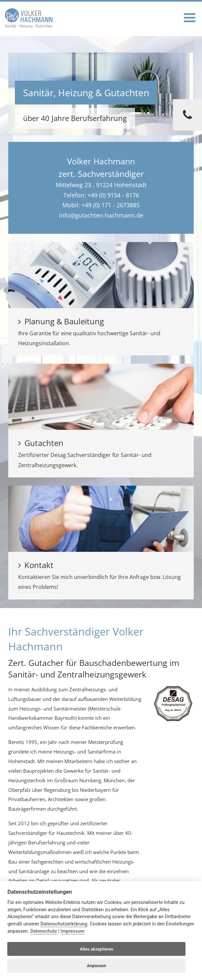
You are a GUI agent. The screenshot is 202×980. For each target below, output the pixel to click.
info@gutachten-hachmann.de (101, 215)
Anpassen (96, 966)
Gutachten (41, 443)
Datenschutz (44, 931)
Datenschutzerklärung (64, 924)
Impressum (72, 931)
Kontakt (36, 565)
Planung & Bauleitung (61, 321)
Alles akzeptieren (97, 949)
